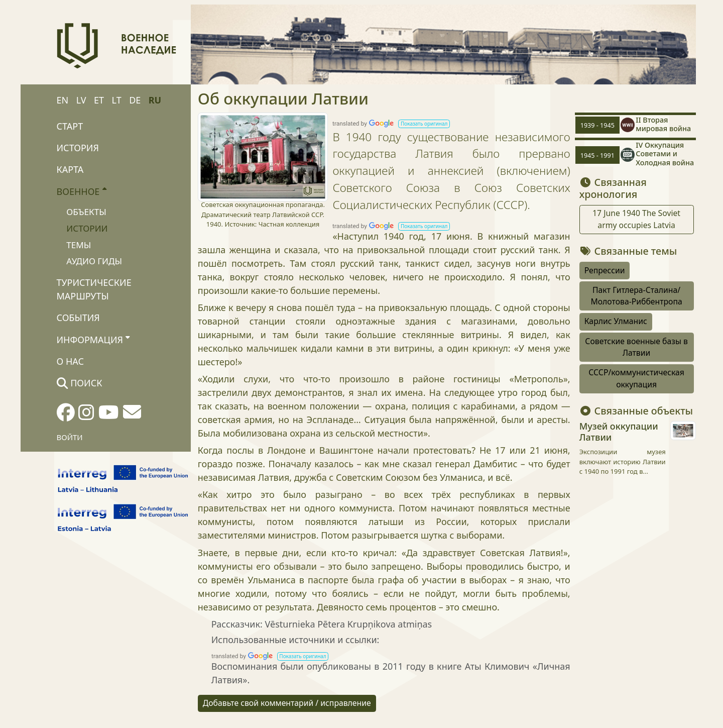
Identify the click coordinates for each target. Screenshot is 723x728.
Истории (87, 228)
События (78, 318)
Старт (70, 126)
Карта (70, 169)
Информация (93, 339)
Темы (79, 245)
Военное (82, 191)
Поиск (80, 383)
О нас (70, 361)
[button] (424, 124)
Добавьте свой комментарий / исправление (287, 703)
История (78, 148)
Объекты (86, 212)
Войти (70, 437)
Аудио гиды (94, 261)
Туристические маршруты (94, 289)
